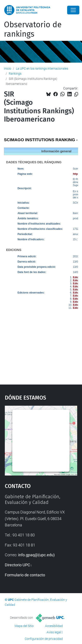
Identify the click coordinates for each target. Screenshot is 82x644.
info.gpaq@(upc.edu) (36, 555)
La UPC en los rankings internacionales (42, 69)
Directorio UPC (17, 565)
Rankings (15, 74)
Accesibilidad (54, 626)
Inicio (8, 69)
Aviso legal (54, 632)
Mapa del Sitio (24, 626)
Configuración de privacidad (44, 639)
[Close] (73, 10)
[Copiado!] (76, 94)
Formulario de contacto (25, 575)
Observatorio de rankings (33, 29)
